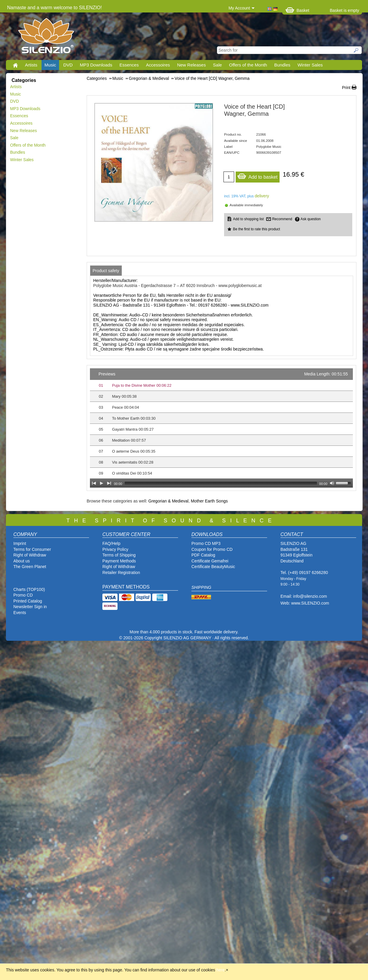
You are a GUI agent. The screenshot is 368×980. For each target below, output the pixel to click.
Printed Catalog (28, 601)
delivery (262, 196)
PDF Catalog (203, 555)
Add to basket (257, 176)
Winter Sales (310, 65)
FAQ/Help (111, 543)
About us (22, 561)
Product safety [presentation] (106, 271)
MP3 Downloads (96, 65)
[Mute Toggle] (332, 483)
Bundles (282, 65)
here (221, 970)
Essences (129, 65)
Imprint (20, 543)
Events (20, 613)
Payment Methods (119, 561)
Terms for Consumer (32, 549)
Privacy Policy (115, 549)
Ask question (311, 219)
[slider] (221, 483)
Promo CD (23, 595)
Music (50, 65)
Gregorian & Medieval (168, 501)
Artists (31, 65)
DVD (68, 65)
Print (346, 88)
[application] (221, 428)
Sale (218, 65)
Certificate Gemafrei (210, 561)
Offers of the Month (248, 65)
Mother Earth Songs (209, 501)
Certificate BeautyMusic (213, 567)
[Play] (101, 483)
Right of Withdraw (30, 555)
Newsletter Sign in (30, 607)
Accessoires (158, 65)
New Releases (192, 65)
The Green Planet (30, 567)
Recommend (282, 219)
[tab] (106, 271)
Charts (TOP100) (29, 589)
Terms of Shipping (119, 555)
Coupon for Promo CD (212, 549)
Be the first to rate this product (257, 229)
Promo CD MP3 (206, 543)
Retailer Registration (121, 573)
